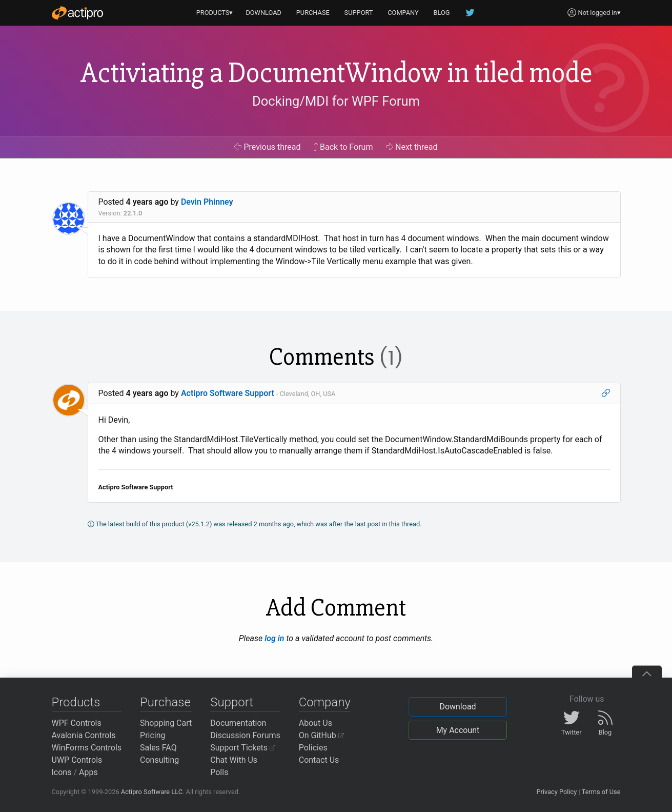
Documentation (238, 723)
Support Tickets (243, 748)
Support (232, 702)
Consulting (159, 760)
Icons (62, 772)
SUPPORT (359, 13)
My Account (458, 730)
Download (457, 707)
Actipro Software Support (228, 393)
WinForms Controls (87, 748)
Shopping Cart (166, 723)
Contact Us (319, 760)
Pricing (153, 735)
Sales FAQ (158, 748)
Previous (267, 147)
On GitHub (321, 735)
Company (325, 702)
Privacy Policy (556, 792)
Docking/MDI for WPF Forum (336, 101)
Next (412, 147)
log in (274, 638)
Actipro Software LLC (152, 792)
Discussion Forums (245, 735)
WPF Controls (77, 723)
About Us (315, 723)
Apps (88, 772)
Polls (219, 772)
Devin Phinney (207, 202)
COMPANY (403, 13)
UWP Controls (77, 760)
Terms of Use (601, 792)
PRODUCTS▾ (215, 13)
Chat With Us (234, 760)
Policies (313, 748)
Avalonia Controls (84, 735)
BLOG (442, 13)
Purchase (165, 702)
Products (76, 702)
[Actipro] (77, 13)
